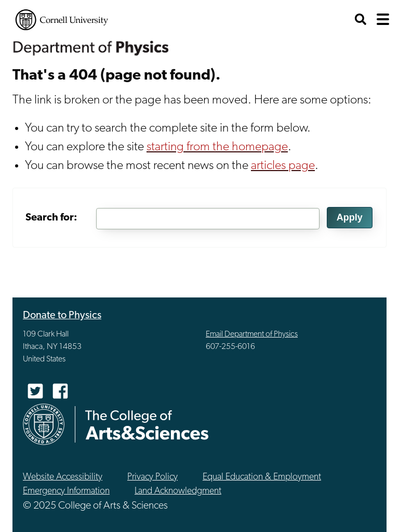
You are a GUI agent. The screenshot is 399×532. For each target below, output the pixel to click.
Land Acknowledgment (178, 491)
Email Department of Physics (252, 334)
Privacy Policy (152, 477)
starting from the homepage (217, 147)
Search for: (51, 218)
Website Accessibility (63, 477)
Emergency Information (66, 491)
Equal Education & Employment (262, 477)
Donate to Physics (62, 316)
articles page (283, 166)
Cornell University (62, 20)
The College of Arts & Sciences (147, 425)
